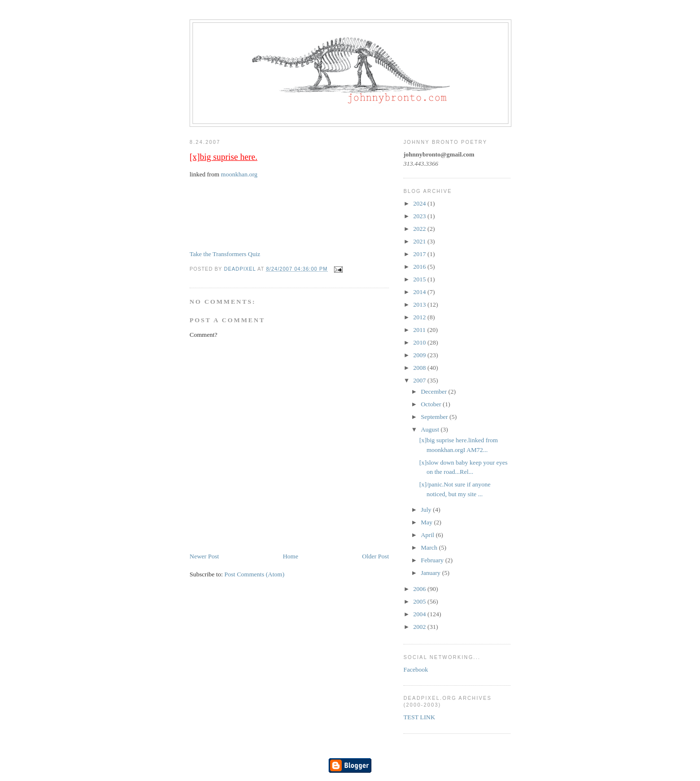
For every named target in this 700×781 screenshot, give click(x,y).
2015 (420, 279)
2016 (420, 267)
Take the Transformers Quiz (225, 254)
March (430, 547)
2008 (420, 368)
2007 (420, 380)
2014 (420, 292)
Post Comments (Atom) (255, 574)
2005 (420, 601)
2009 (420, 355)
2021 (420, 241)
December (435, 391)
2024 (420, 203)
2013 (420, 304)
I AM (224, 227)
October (432, 404)
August (431, 429)
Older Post (376, 556)
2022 (420, 229)
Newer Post (204, 556)
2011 (420, 330)
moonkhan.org (239, 174)
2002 (420, 627)
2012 (420, 317)
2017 (420, 254)
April (429, 535)
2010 (420, 342)
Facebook (416, 669)
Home (291, 556)
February (433, 560)
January (432, 573)
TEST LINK (419, 717)
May (428, 522)
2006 (420, 589)
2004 (420, 614)
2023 (420, 216)
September (435, 417)
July (427, 510)
